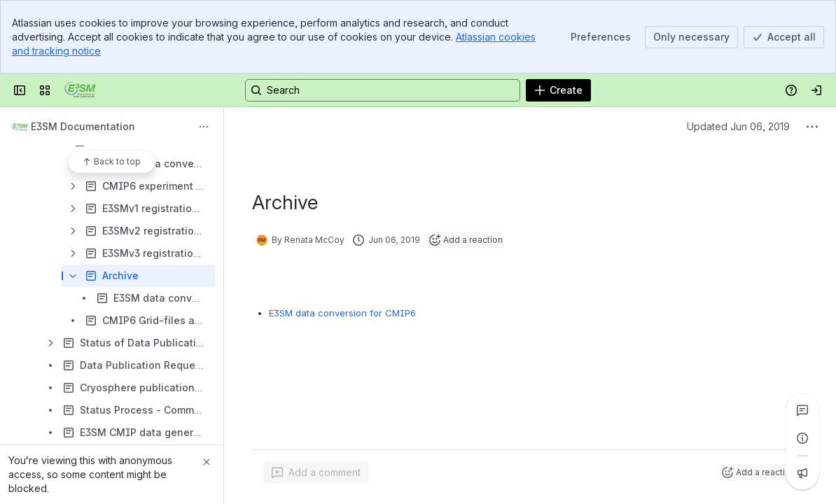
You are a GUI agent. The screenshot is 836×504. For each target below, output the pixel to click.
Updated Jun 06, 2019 (738, 126)
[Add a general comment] (316, 472)
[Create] (558, 90)
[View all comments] (802, 410)
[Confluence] (80, 90)
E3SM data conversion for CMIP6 (342, 313)
